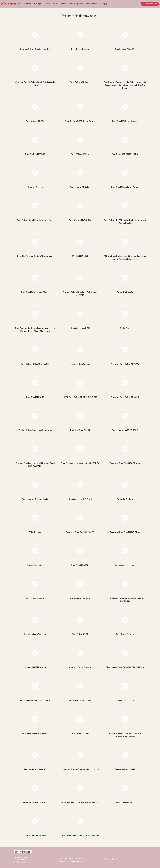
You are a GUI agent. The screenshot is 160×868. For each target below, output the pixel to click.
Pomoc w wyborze (150, 4)
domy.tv (10, 4)
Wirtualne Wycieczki (76, 4)
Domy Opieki (38, 4)
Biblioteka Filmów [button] (92, 4)
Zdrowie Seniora (51, 4)
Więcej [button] (104, 4)
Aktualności (27, 4)
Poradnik (63, 4)
